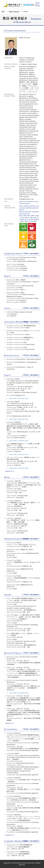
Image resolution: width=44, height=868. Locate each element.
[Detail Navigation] (37, 5)
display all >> (10, 471)
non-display (34, 253)
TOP (3, 12)
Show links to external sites (17, 398)
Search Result (14, 12)
